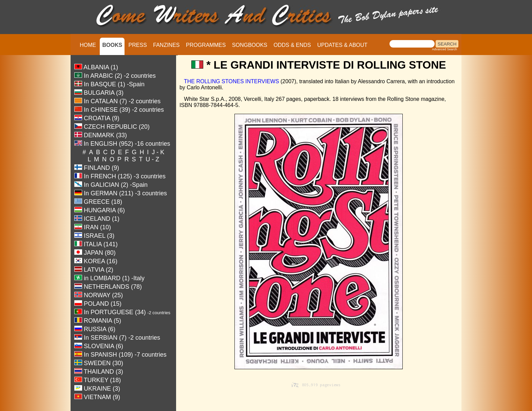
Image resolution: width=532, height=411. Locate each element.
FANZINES (166, 45)
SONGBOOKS (250, 45)
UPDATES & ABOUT (342, 45)
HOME (88, 45)
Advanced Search (444, 49)
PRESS (138, 45)
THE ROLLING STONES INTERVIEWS (231, 81)
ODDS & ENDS (292, 45)
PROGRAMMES (206, 45)
